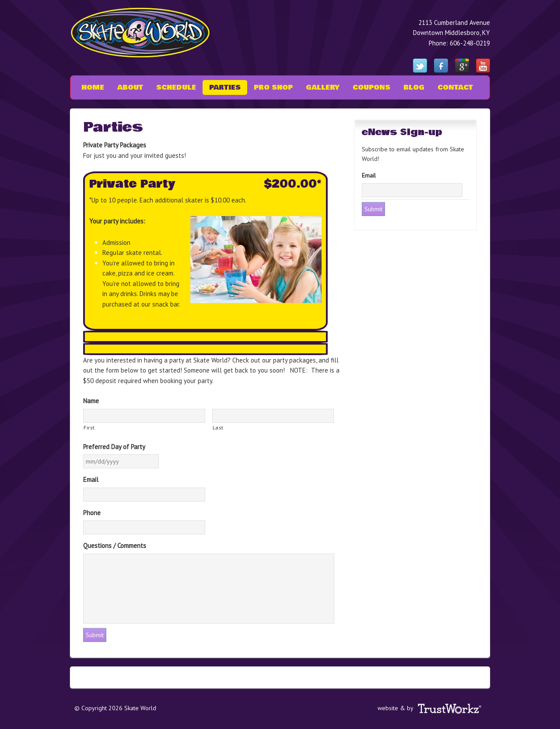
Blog (414, 87)
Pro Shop (273, 87)
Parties (225, 87)
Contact (455, 87)
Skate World (147, 33)
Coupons (371, 87)
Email (91, 480)
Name (91, 401)
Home (93, 87)
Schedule (176, 87)
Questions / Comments (115, 546)
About (127, 87)
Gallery (323, 87)
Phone (92, 513)
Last (218, 427)
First (89, 427)
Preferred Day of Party (114, 447)
